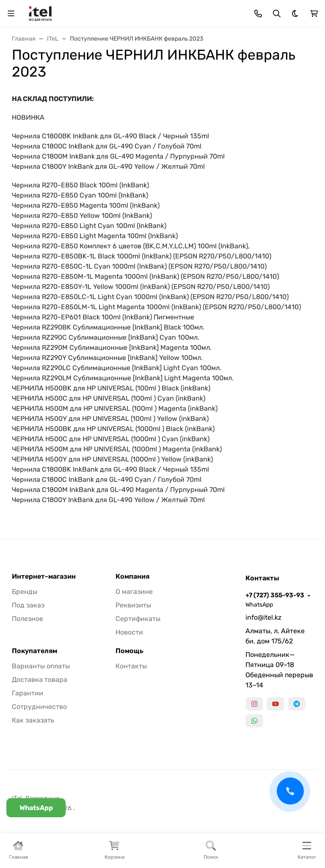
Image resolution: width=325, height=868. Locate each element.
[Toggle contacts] (258, 14)
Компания (132, 577)
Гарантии (28, 693)
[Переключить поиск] (277, 14)
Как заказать (33, 720)
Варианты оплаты (41, 666)
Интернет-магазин (44, 577)
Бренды (25, 592)
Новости (129, 632)
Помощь (129, 651)
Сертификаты (138, 619)
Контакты (131, 666)
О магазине (134, 592)
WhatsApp (259, 605)
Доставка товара (40, 680)
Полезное (28, 619)
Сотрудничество (39, 707)
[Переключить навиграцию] (11, 14)
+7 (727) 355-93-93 (275, 595)
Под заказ (28, 605)
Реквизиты (133, 605)
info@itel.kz (263, 617)
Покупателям (34, 651)
